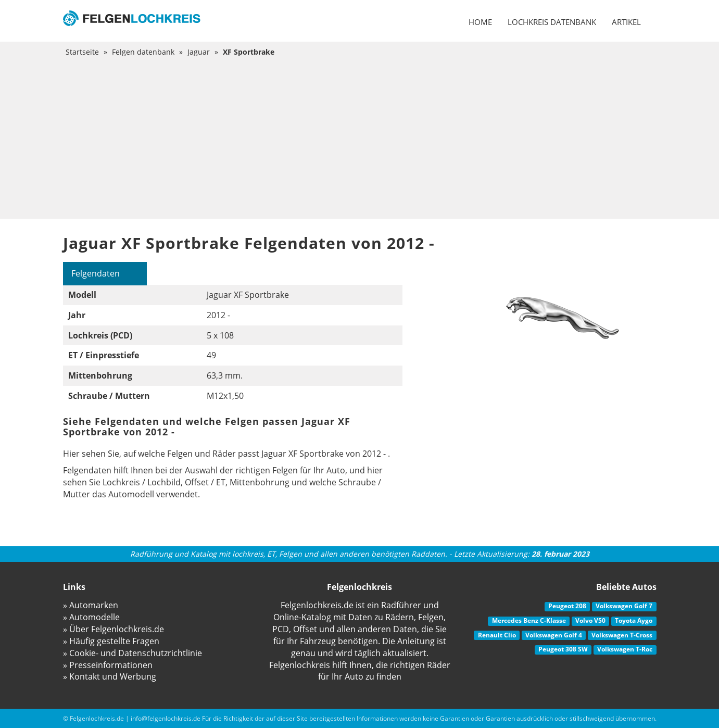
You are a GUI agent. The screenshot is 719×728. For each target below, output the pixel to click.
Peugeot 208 (567, 606)
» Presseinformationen (108, 665)
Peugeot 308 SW (563, 649)
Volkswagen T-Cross (622, 635)
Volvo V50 (590, 620)
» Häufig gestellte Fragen (111, 641)
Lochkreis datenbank (552, 22)
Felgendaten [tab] (96, 273)
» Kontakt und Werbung (110, 676)
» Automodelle (91, 617)
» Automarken (91, 605)
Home (480, 22)
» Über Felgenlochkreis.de (113, 629)
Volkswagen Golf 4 (554, 635)
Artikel (626, 22)
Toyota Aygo (634, 620)
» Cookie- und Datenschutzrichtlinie (133, 653)
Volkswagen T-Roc (625, 649)
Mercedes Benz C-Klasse (529, 620)
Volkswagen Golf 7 (624, 606)
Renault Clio (497, 635)
